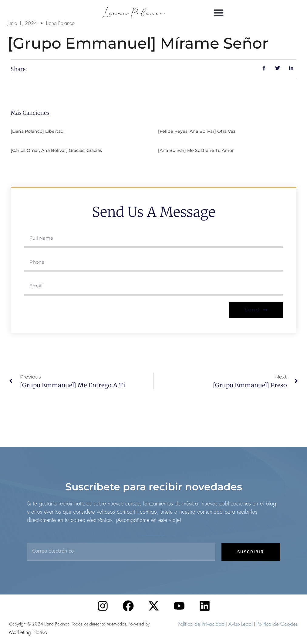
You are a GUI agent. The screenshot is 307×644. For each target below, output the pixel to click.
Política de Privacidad (201, 624)
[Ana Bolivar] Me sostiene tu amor (196, 150)
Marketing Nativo (28, 632)
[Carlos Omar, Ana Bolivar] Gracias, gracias (56, 150)
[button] (219, 13)
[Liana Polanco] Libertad (37, 131)
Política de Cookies (277, 624)
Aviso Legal (241, 624)
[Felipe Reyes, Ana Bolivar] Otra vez (197, 131)
